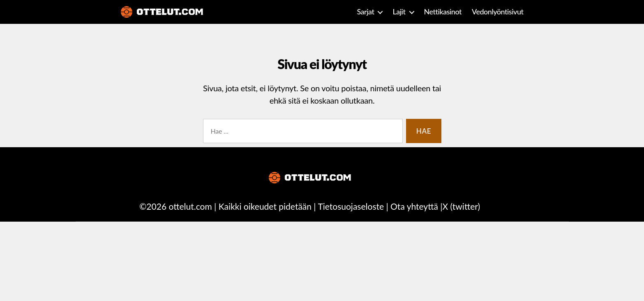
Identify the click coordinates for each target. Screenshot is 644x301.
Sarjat (365, 12)
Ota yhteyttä (414, 206)
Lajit (399, 12)
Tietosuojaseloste (351, 206)
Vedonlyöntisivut (497, 12)
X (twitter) (461, 206)
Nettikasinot (443, 12)
